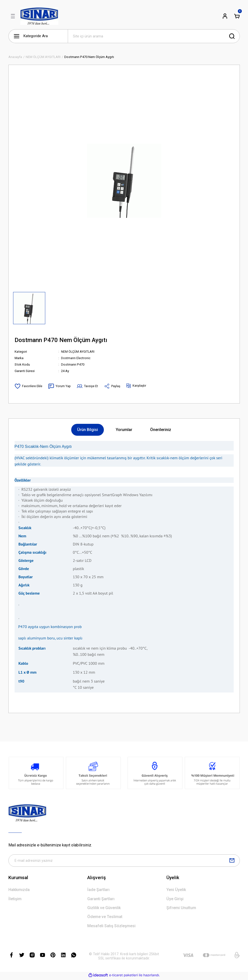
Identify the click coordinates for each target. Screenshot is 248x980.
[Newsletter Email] (124, 861)
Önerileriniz (161, 430)
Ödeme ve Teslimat (105, 918)
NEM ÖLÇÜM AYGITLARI (79, 352)
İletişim (15, 900)
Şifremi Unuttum (181, 909)
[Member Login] (225, 16)
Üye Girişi (175, 900)
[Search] (154, 36)
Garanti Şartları (101, 900)
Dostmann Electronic (76, 358)
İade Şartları (98, 891)
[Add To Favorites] (29, 386)
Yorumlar (124, 430)
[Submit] (232, 861)
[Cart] (237, 16)
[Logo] (39, 16)
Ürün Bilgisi (88, 430)
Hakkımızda (19, 891)
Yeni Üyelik (176, 891)
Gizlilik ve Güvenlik (104, 909)
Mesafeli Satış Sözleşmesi (111, 927)
